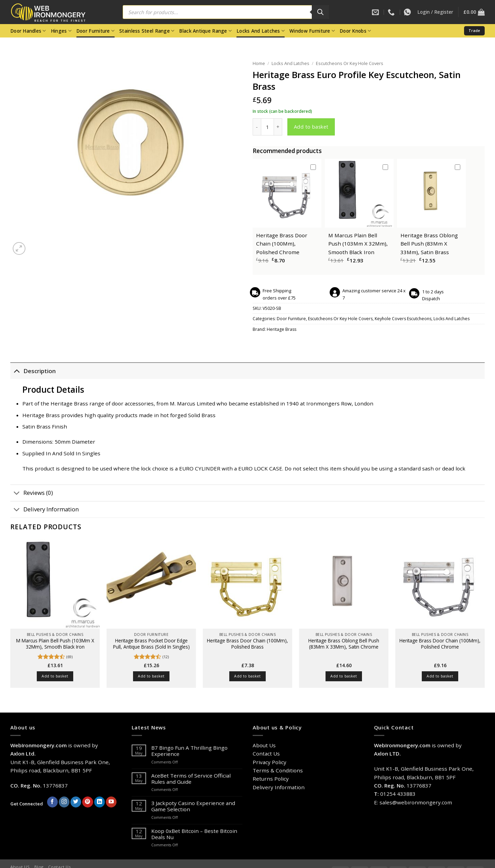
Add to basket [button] (55, 676)
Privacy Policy (269, 762)
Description (33, 371)
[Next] (35, 245)
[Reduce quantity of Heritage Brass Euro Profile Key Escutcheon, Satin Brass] (257, 127)
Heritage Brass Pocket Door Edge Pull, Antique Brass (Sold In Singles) (151, 644)
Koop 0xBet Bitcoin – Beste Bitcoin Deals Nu (194, 834)
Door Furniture (95, 31)
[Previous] (13, 701)
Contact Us (266, 753)
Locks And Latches (261, 31)
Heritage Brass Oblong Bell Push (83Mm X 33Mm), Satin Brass (429, 244)
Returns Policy (271, 779)
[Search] (320, 12)
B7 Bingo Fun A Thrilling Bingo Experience (189, 751)
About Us (264, 745)
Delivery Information (45, 510)
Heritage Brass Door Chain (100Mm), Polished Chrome (282, 244)
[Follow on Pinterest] (87, 802)
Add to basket (311, 127)
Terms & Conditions (278, 770)
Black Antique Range (205, 31)
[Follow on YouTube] (111, 802)
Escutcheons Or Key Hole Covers (350, 63)
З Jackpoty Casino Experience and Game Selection (193, 806)
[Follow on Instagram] (64, 802)
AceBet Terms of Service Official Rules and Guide (191, 779)
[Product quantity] (267, 127)
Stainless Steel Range (147, 31)
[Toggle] (17, 371)
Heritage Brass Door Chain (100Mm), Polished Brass (247, 644)
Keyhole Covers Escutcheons (403, 319)
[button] (435, 12)
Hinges (61, 31)
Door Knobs (355, 31)
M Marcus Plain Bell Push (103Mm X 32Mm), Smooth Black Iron (358, 244)
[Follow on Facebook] (52, 802)
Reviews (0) (32, 494)
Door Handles (28, 31)
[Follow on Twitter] (76, 802)
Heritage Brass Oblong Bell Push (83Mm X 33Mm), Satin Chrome (344, 644)
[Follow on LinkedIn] (100, 802)
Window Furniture (312, 31)
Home (259, 63)
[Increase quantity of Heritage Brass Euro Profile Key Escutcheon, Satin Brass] (278, 127)
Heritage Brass (282, 329)
